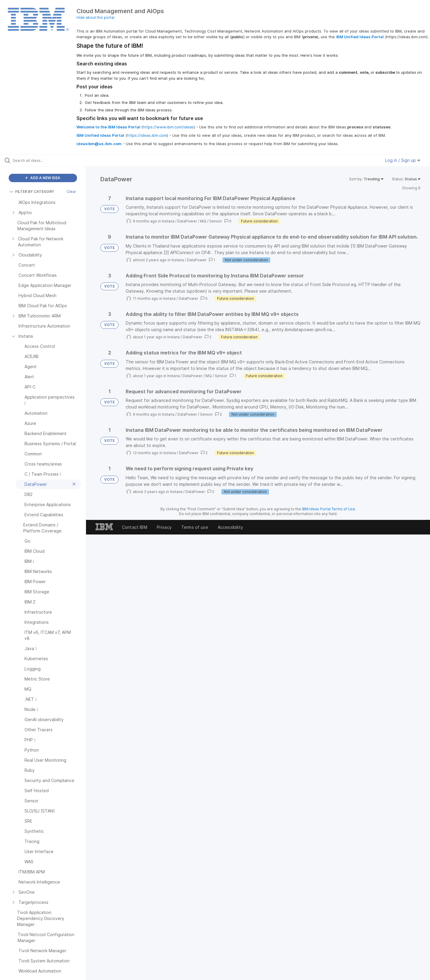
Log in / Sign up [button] (403, 160)
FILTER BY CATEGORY (32, 192)
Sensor (216, 221)
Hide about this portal (95, 17)
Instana (168, 221)
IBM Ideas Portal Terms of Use (328, 509)
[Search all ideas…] (50, 160)
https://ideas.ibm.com (147, 135)
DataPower (187, 221)
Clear (71, 192)
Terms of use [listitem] (195, 527)
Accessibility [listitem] (230, 527)
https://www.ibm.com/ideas (168, 127)
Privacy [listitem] (164, 527)
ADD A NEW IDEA (43, 178)
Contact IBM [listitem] (135, 527)
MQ (203, 221)
